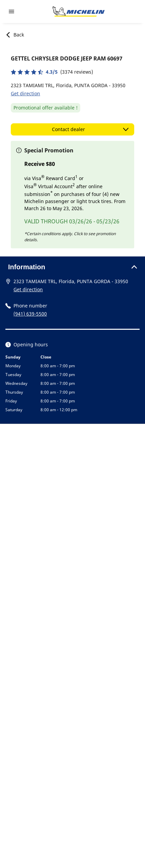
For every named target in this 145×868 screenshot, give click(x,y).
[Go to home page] (79, 11)
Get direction (25, 93)
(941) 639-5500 (30, 314)
